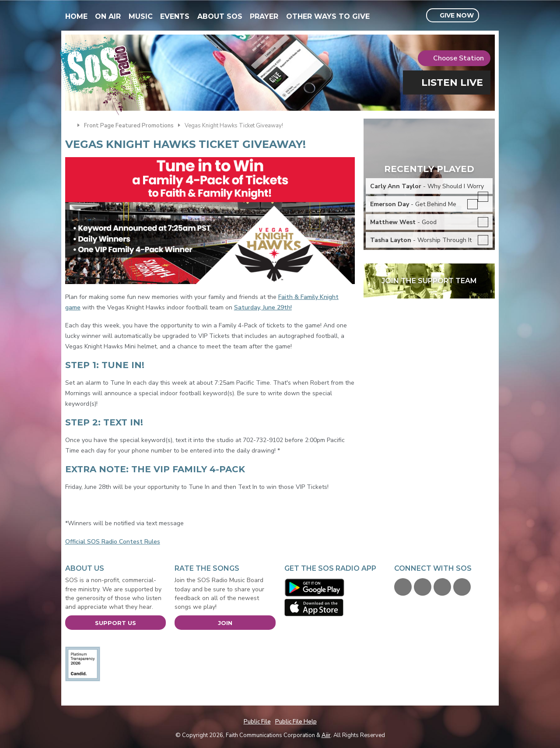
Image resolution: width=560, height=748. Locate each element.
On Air (108, 16)
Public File (257, 722)
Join (225, 623)
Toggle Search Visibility (489, 16)
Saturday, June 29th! (263, 307)
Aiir (326, 735)
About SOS (220, 16)
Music (141, 16)
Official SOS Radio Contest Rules (113, 542)
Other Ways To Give (328, 16)
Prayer (264, 16)
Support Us (115, 623)
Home (76, 16)
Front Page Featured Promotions (129, 126)
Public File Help (296, 722)
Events (175, 16)
